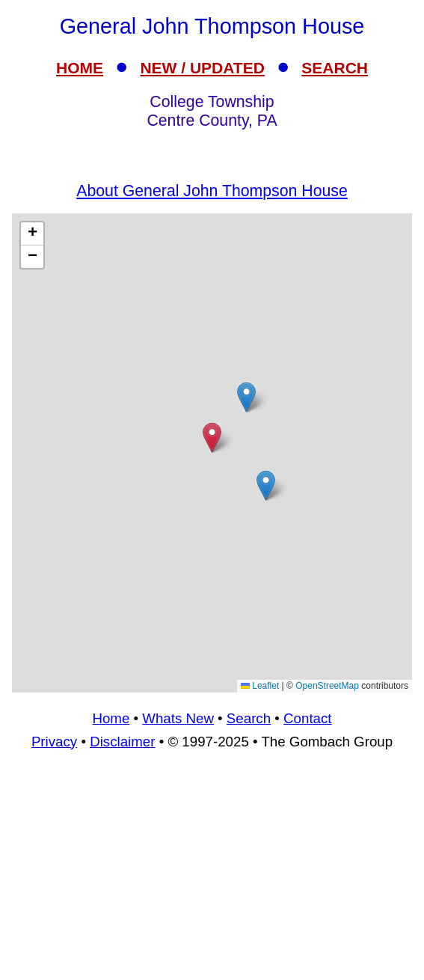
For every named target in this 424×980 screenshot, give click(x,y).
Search (249, 718)
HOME (80, 68)
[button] (246, 397)
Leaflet (260, 686)
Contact (307, 718)
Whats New (178, 718)
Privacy (54, 742)
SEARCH (335, 68)
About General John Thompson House (212, 191)
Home (111, 718)
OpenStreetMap (327, 686)
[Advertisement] (212, 871)
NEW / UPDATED (202, 68)
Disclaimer (122, 742)
